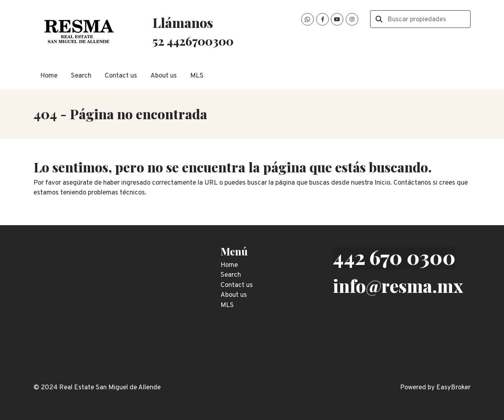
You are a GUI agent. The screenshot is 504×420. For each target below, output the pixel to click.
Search (81, 76)
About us (164, 76)
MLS (197, 76)
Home (49, 76)
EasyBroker (453, 388)
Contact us (121, 76)
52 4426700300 (193, 41)
